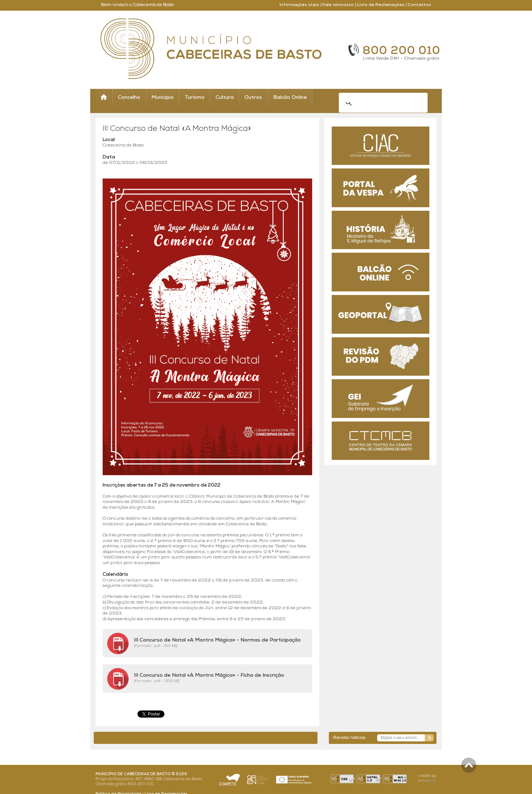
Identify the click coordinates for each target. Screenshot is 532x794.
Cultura (225, 98)
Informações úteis (299, 5)
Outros (253, 98)
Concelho (129, 98)
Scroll (469, 765)
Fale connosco (338, 5)
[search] (374, 98)
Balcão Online (290, 98)
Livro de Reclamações (381, 5)
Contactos (419, 5)
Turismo (195, 98)
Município (162, 98)
